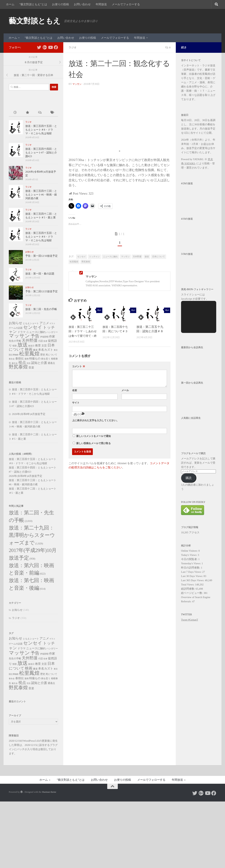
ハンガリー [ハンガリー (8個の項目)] (52, 332)
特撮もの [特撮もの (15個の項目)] (35, 359)
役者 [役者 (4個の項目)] (45, 341)
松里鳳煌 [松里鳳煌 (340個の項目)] (29, 354)
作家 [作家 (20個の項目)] (52, 337)
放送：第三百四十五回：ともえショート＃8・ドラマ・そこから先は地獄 (41, 130)
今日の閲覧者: (190, 559)
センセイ (82, 257)
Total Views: (188, 585)
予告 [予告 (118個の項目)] (35, 336)
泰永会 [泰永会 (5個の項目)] (12, 359)
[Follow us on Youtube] (50, 47)
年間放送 (101, 4)
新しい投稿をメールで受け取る (94, 443)
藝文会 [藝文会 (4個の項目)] (15, 363)
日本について (159, 257)
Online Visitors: (190, 551)
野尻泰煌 (86, 262)
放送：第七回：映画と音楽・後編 (32, 643)
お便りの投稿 (60, 4)
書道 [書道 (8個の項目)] (35, 350)
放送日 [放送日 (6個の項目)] (31, 346)
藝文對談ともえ (35, 21)
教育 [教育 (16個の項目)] (38, 345)
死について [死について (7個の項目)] (51, 355)
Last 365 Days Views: (193, 580)
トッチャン (94, 257)
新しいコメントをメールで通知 (94, 436)
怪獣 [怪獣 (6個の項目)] (15, 346)
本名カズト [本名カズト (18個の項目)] (46, 350)
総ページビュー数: (192, 593)
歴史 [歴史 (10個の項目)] (43, 355)
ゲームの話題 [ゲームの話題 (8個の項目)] (16, 328)
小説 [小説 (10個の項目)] (40, 341)
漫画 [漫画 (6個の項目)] (27, 359)
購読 (189, 478)
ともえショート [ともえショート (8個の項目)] (31, 323)
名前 (75, 390)
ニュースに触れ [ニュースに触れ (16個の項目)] (36, 332)
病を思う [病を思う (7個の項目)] (46, 359)
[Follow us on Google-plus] (45, 47)
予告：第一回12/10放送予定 (41, 256)
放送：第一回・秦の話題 (40, 274)
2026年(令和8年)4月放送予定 (29, 414)
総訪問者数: (188, 589)
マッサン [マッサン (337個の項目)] (19, 336)
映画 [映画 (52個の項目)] (29, 349)
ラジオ (73, 47)
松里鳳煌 (74, 262)
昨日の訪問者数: (191, 568)
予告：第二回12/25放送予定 (41, 291)
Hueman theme (49, 859)
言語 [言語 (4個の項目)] (28, 363)
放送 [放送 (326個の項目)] (22, 345)
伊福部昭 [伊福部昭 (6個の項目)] (44, 337)
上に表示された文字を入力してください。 (95, 420)
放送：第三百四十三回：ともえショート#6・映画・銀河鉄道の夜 (41, 195)
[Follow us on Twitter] (39, 47)
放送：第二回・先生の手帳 (41, 309)
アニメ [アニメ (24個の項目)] (44, 323)
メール (125, 390)
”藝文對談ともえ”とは (33, 4)
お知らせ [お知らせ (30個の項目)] (15, 323)
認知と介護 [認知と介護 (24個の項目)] (39, 363)
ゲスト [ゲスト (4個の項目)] (52, 323)
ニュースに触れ (110, 257)
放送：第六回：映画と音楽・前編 (32, 612)
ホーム (10, 4)
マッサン (77, 84)
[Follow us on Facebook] (56, 47)
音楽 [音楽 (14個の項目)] (31, 367)
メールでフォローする (126, 4)
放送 (147, 257)
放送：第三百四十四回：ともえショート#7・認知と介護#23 (41, 153)
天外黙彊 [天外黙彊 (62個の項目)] (30, 340)
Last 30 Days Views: (192, 576)
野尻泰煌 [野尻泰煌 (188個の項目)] (18, 367)
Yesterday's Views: (191, 563)
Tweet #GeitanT (190, 620)
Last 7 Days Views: (192, 572)
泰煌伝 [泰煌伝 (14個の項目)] (20, 359)
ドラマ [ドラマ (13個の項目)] (22, 332)
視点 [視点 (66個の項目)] (22, 363)
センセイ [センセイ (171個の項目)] (33, 327)
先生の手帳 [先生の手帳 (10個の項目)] (15, 341)
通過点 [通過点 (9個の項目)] (51, 363)
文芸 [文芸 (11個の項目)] (44, 346)
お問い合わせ (82, 4)
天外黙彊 (137, 257)
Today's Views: (189, 555)
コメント (79, 366)
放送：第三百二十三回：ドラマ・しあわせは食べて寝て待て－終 (83, 331)
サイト (76, 403)
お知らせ (30, 252)
